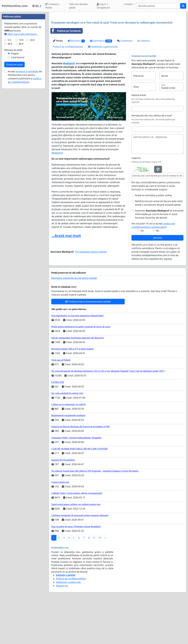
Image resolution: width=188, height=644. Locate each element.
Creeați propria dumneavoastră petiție (88, 343)
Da (142, 272)
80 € (21, 132)
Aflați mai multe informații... (21, 122)
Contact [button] (129, 4)
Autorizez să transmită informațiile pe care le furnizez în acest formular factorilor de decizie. (159, 255)
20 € (32, 128)
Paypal (15, 142)
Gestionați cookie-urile (68, 623)
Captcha (136, 199)
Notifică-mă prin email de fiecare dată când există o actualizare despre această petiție (159, 244)
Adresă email (139, 136)
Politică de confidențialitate (68, 88)
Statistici (144, 82)
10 (100, 579)
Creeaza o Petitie (52, 6)
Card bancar (18, 145)
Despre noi (62, 627)
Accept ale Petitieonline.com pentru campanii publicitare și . (25, 165)
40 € (10, 132)
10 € (21, 128)
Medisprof (69, 104)
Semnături (101, 82)
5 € (9, 128)
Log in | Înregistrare (103, 6)
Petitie (58, 82)
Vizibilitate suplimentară (103, 88)
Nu (158, 272)
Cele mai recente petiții (78, 6)
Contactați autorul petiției (91, 293)
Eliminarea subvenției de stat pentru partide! (74, 319)
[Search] (158, 6)
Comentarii (125, 82)
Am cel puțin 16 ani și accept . (153, 266)
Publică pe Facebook (66, 72)
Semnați (157, 279)
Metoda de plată (13, 138)
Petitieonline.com (15, 6)
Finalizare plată (14, 153)
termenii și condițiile (27, 160)
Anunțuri (76, 82)
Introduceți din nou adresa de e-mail (152, 157)
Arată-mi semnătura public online (153, 236)
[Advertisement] (117, 37)
